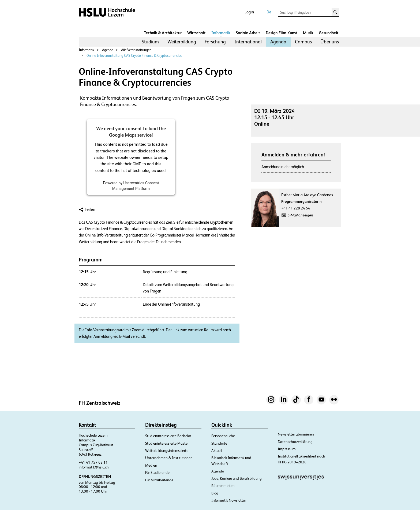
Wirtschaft (196, 33)
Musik (308, 33)
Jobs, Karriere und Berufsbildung (237, 478)
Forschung (215, 42)
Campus (303, 42)
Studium (150, 42)
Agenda (278, 42)
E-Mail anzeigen (300, 215)
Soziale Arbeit (248, 33)
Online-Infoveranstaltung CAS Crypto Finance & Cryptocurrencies (134, 56)
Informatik (221, 33)
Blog (215, 493)
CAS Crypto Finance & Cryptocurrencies (119, 222)
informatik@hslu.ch (94, 467)
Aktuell (217, 451)
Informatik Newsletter (229, 500)
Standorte (219, 443)
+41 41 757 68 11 (93, 462)
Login (249, 12)
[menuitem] (150, 42)
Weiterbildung (182, 42)
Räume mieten (223, 486)
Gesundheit (329, 33)
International (248, 42)
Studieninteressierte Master (167, 443)
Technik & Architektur (163, 33)
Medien (151, 465)
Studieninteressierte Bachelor (168, 436)
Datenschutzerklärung (295, 442)
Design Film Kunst (282, 33)
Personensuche (223, 436)
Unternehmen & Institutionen (169, 458)
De (269, 12)
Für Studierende (157, 472)
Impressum (287, 449)
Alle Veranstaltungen (136, 50)
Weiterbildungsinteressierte (167, 451)
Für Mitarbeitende (159, 480)
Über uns (330, 42)
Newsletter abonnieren (296, 434)
